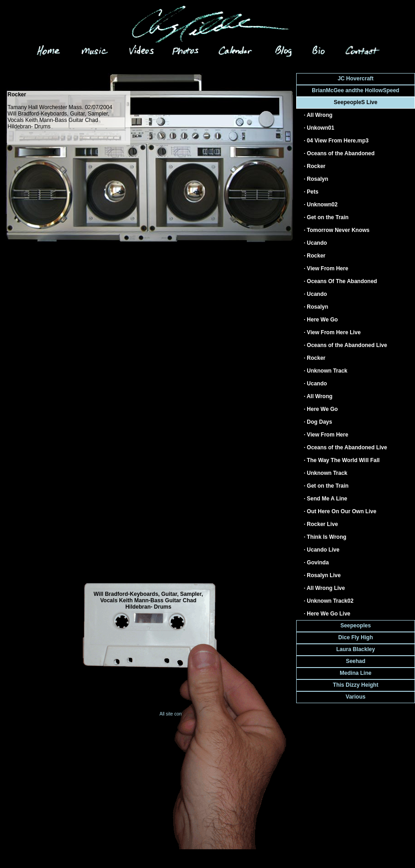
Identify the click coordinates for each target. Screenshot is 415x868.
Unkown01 (320, 128)
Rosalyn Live (324, 575)
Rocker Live (322, 524)
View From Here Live (334, 332)
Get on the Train (327, 217)
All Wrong (319, 115)
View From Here (327, 268)
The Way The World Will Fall (343, 460)
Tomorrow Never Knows (338, 230)
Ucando (317, 243)
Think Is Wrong (326, 537)
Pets (312, 192)
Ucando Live (323, 550)
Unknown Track (327, 371)
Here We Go (322, 320)
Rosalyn (317, 179)
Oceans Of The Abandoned (342, 281)
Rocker (316, 166)
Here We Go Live (328, 614)
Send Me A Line (327, 499)
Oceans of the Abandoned (341, 153)
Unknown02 (322, 205)
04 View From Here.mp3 (338, 141)
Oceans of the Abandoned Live (347, 345)
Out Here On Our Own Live (341, 511)
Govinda (318, 563)
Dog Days (319, 422)
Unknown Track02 (330, 601)
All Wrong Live (326, 588)
